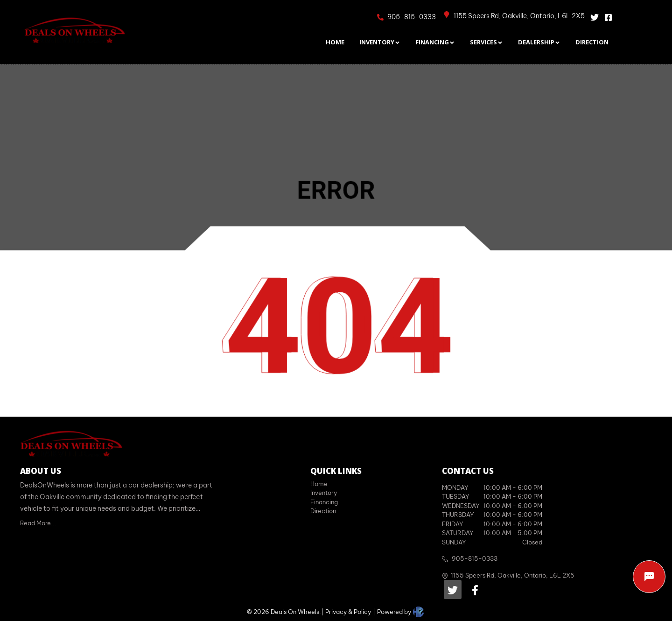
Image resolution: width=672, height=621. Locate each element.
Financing (324, 502)
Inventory (324, 493)
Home (319, 484)
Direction (323, 511)
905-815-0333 (475, 558)
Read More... (38, 523)
